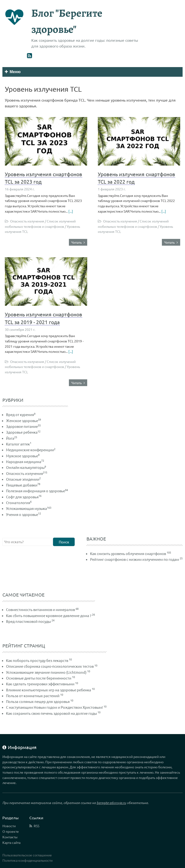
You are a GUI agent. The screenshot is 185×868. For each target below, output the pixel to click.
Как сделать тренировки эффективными (40, 684)
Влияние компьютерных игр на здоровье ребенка (49, 690)
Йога (12, 438)
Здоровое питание (23, 426)
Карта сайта (11, 842)
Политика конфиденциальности (27, 860)
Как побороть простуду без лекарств (37, 660)
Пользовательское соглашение (27, 855)
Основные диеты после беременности (39, 678)
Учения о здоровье (23, 514)
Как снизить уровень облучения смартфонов (128, 553)
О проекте (11, 831)
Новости (9, 826)
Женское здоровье (23, 420)
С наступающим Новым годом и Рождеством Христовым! (54, 707)
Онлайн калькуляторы (26, 467)
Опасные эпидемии (23, 479)
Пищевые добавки (23, 485)
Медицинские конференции (31, 450)
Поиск (64, 542)
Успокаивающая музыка (29, 508)
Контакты (10, 837)
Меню (13, 72)
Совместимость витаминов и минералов (40, 609)
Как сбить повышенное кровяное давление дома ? (49, 615)
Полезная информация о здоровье (37, 491)
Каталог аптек (19, 444)
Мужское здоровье (23, 456)
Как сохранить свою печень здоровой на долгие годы (51, 713)
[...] (70, 211)
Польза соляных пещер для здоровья (38, 701)
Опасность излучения (27, 473)
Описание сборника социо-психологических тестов (50, 666)
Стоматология (19, 503)
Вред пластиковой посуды (28, 621)
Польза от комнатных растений (33, 696)
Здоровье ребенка (23, 432)
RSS (36, 826)
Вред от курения (21, 414)
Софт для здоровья (24, 497)
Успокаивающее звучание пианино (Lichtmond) (46, 672)
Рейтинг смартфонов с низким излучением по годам (135, 559)
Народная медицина (25, 462)
